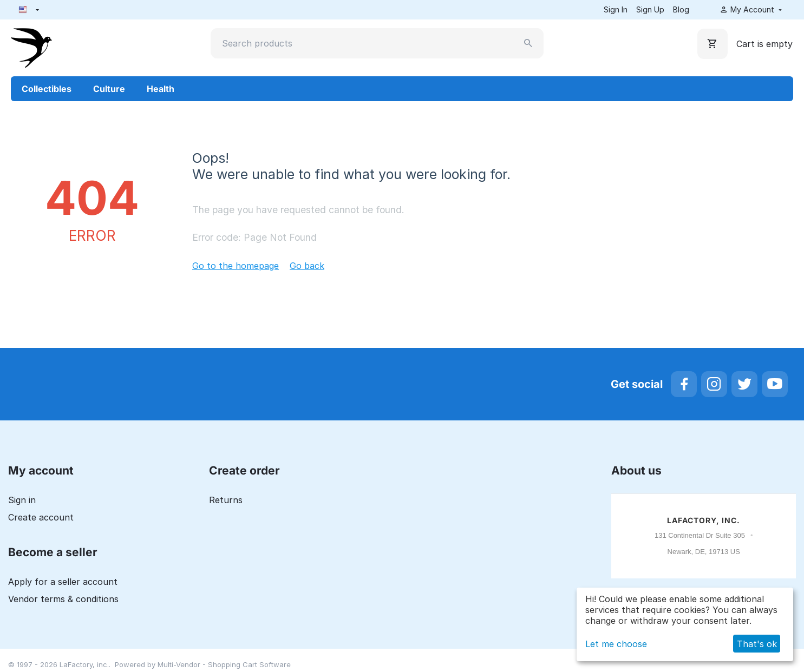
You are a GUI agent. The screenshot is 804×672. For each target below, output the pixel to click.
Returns (226, 500)
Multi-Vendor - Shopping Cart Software (224, 664)
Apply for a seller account (63, 582)
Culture (109, 89)
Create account (41, 517)
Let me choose (616, 644)
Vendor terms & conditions (63, 599)
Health (161, 89)
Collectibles (47, 89)
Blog (681, 9)
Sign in (22, 500)
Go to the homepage (236, 266)
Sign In (616, 9)
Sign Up (650, 9)
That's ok (757, 644)
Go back (307, 266)
